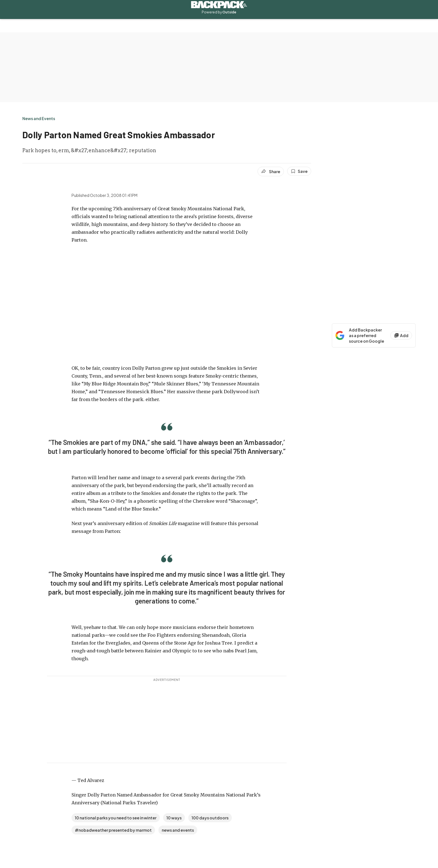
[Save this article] (299, 171)
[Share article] (271, 171)
